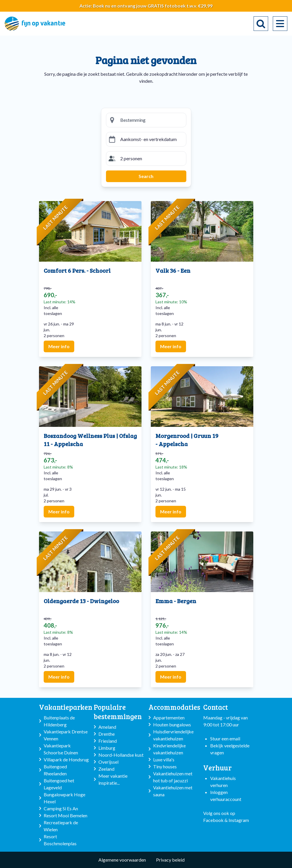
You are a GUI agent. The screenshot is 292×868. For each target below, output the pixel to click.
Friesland (108, 741)
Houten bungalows (172, 724)
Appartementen (169, 718)
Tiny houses (165, 766)
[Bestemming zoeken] (151, 120)
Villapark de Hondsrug (66, 759)
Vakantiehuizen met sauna (173, 791)
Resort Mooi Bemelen (66, 815)
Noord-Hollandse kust (121, 755)
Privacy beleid (170, 860)
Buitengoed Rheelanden (55, 770)
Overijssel (108, 762)
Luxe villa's (164, 759)
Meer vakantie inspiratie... (113, 779)
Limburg (107, 748)
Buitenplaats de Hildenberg (59, 721)
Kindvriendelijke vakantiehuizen (169, 749)
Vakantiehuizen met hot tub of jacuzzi (173, 777)
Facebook (213, 820)
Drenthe (107, 734)
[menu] (280, 24)
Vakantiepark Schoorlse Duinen (61, 749)
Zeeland (106, 769)
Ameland (107, 727)
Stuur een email (225, 738)
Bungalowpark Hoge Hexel (64, 798)
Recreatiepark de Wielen (61, 826)
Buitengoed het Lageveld (59, 784)
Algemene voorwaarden (122, 860)
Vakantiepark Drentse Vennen (66, 735)
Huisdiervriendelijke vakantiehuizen (173, 735)
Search (146, 176)
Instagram (239, 820)
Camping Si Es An (61, 808)
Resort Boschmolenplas (60, 840)
